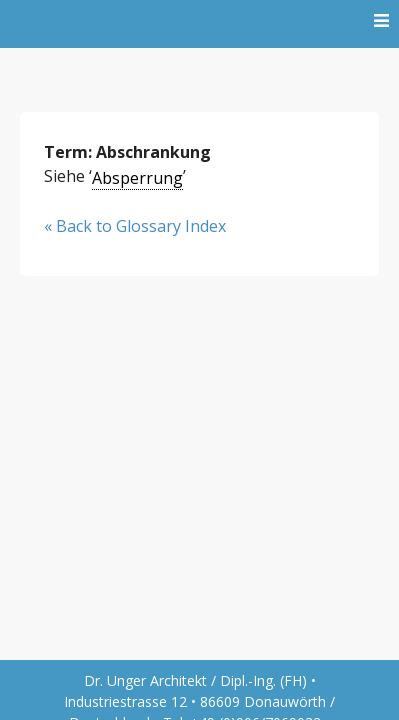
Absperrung (137, 178)
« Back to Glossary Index (135, 226)
